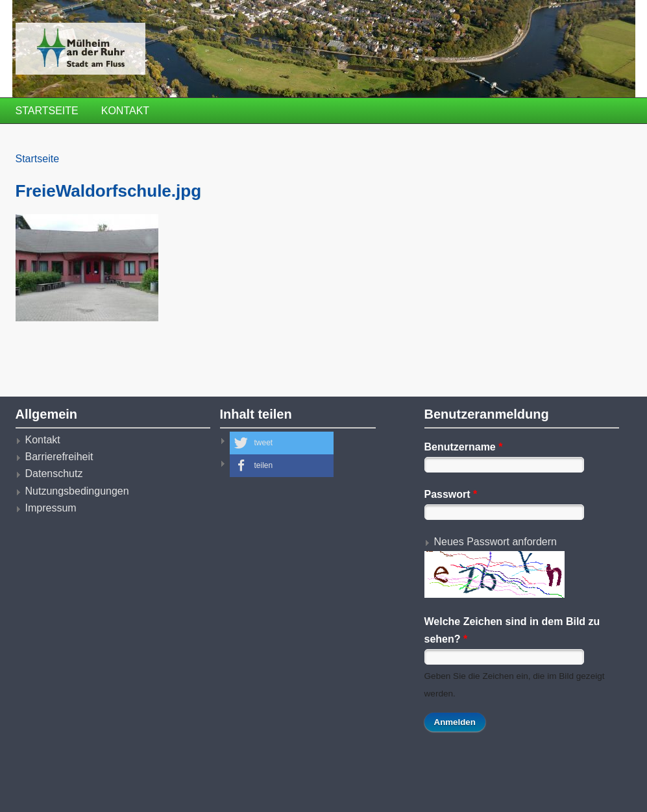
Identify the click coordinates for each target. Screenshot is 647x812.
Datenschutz (54, 474)
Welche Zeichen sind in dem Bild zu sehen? (512, 630)
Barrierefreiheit (59, 457)
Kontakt (125, 111)
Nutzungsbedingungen (77, 491)
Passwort (451, 494)
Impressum (51, 508)
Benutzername (464, 447)
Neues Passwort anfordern (495, 542)
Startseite (47, 111)
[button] (282, 443)
